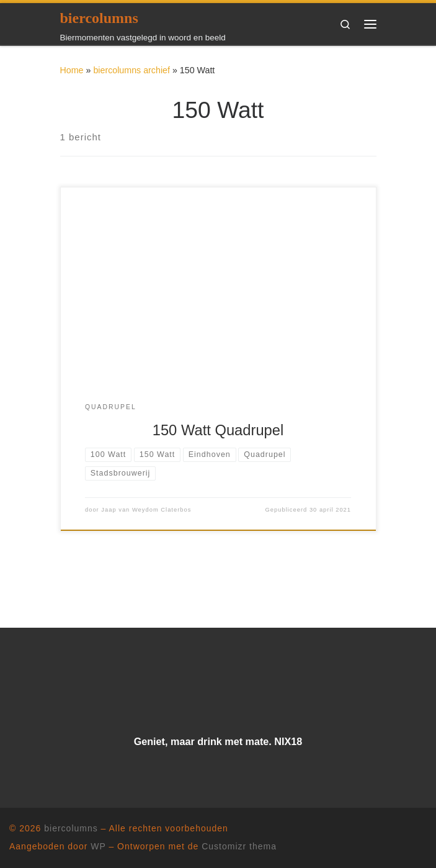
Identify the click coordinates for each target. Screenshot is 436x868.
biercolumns (71, 828)
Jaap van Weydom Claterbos (146, 510)
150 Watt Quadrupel (218, 430)
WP (98, 846)
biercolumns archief (131, 70)
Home (72, 70)
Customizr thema (239, 846)
